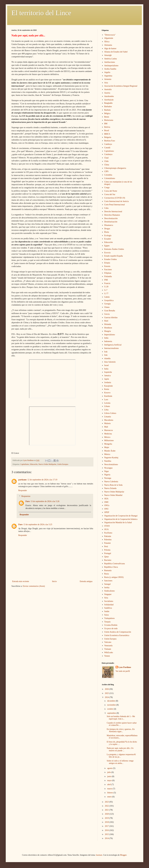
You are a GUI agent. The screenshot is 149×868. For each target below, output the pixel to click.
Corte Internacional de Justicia (117, 201)
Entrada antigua (86, 581)
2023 (107, 802)
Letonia (107, 403)
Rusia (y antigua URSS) (114, 577)
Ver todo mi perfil (123, 671)
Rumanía (108, 570)
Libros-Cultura (110, 413)
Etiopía (107, 263)
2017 (107, 826)
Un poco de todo (111, 628)
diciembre (111, 701)
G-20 (106, 287)
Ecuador (108, 239)
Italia (106, 369)
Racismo (108, 560)
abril (109, 784)
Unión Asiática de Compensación (118, 632)
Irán (106, 355)
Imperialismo (110, 335)
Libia (106, 410)
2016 (107, 830)
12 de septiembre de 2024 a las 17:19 (42, 480)
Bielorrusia (109, 120)
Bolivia (107, 127)
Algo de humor (110, 48)
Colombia (108, 175)
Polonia (107, 550)
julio (109, 772)
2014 (107, 838)
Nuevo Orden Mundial (113, 495)
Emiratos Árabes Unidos (114, 249)
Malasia (107, 423)
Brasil (107, 130)
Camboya (108, 144)
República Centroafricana (115, 564)
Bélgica (107, 113)
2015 (107, 834)
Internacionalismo (112, 348)
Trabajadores (110, 618)
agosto (110, 768)
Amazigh (108, 55)
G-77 (106, 294)
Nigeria (107, 475)
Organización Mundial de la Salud (118, 522)
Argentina (108, 76)
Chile (106, 161)
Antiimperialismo (111, 66)
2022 (107, 806)
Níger (107, 471)
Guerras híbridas (111, 318)
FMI (106, 280)
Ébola (107, 232)
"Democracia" (110, 35)
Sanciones (108, 581)
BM (106, 124)
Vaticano (108, 642)
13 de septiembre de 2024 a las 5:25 (38, 524)
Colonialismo (110, 178)
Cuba (106, 208)
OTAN (107, 526)
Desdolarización (111, 222)
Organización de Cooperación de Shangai (121, 516)
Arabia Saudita (110, 69)
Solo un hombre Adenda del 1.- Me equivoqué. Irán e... (121, 718)
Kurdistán (108, 396)
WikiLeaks (109, 652)
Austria (107, 93)
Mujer (107, 447)
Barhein (107, 110)
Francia (107, 283)
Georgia (108, 304)
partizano (22, 480)
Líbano (107, 406)
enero (110, 797)
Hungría (108, 331)
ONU (106, 509)
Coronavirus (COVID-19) (115, 198)
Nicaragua (108, 468)
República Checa (111, 567)
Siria (106, 598)
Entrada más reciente (21, 581)
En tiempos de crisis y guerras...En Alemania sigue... (121, 730)
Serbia (107, 588)
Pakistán (108, 536)
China (107, 165)
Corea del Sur (110, 194)
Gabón (107, 297)
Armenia (108, 79)
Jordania (108, 382)
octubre (110, 709)
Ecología (108, 235)
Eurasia (107, 266)
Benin (107, 117)
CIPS (106, 171)
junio (109, 776)
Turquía (107, 622)
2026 (107, 689)
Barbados (108, 107)
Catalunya (108, 154)
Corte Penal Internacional (115, 205)
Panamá (107, 543)
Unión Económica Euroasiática (117, 635)
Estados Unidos (111, 259)
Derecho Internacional (113, 212)
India (106, 338)
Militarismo (109, 440)
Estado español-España (114, 256)
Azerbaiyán (109, 100)
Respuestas (26, 496)
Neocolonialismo (111, 464)
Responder (23, 490)
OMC (107, 502)
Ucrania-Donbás (111, 625)
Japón (107, 379)
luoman (99, 855)
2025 (107, 693)
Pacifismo (108, 533)
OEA (106, 499)
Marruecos (109, 430)
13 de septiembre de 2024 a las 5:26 (45, 501)
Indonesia (108, 341)
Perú (106, 546)
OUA (106, 529)
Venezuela (108, 646)
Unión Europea (63, 464)
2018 (107, 822)
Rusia (107, 574)
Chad (106, 158)
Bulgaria (108, 137)
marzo (110, 789)
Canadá (107, 148)
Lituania (108, 417)
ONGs (107, 505)
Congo (107, 188)
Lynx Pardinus (125, 667)
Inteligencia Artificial (113, 345)
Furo (28, 501)
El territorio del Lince (41, 13)
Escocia (107, 253)
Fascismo (108, 270)
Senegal (107, 584)
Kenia (107, 389)
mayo (110, 780)
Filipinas (108, 273)
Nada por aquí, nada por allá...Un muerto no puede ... (120, 749)
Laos (106, 400)
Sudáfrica (108, 608)
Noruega (108, 478)
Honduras (108, 328)
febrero (110, 793)
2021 (107, 810)
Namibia (108, 461)
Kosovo (107, 393)
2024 (107, 697)
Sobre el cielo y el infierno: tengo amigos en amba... (120, 762)
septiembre (112, 713)
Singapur (108, 594)
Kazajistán (109, 386)
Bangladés (108, 103)
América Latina (111, 59)
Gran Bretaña (110, 311)
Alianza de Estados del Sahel (116, 52)
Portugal (108, 553)
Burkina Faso (110, 141)
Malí (106, 427)
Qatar (107, 557)
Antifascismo (110, 62)
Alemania (108, 45)
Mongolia (108, 444)
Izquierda (108, 372)
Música (107, 454)
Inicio (54, 581)
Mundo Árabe (110, 451)
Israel (107, 365)
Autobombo (109, 96)
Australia (108, 89)
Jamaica (108, 376)
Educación (34, 464)
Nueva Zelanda (110, 488)
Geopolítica (109, 300)
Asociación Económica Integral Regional (121, 86)
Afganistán (109, 38)
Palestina (108, 540)
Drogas (107, 229)
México (107, 437)
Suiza (107, 615)
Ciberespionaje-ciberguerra (115, 168)
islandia (107, 358)
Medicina (108, 434)
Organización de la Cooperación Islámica (121, 519)
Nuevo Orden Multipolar (47, 464)
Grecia (107, 314)
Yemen (107, 656)
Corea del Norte (111, 191)
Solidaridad (109, 605)
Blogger (123, 855)
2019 (107, 818)
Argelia (107, 72)
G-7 (106, 290)
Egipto (107, 246)
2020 (107, 814)
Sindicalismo (110, 591)
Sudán (107, 611)
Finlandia (108, 276)
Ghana (107, 307)
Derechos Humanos (112, 215)
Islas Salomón (110, 362)
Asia (106, 83)
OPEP (107, 512)
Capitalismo (25, 464)
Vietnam (108, 649)
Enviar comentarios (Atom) (34, 586)
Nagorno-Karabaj (111, 458)
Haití (106, 321)
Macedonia (109, 420)
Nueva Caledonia (111, 482)
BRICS (107, 134)
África (107, 42)
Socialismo (109, 601)
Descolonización (111, 218)
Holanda (108, 324)
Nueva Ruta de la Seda (113, 485)
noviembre (112, 705)
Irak (106, 352)
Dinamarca (109, 225)
